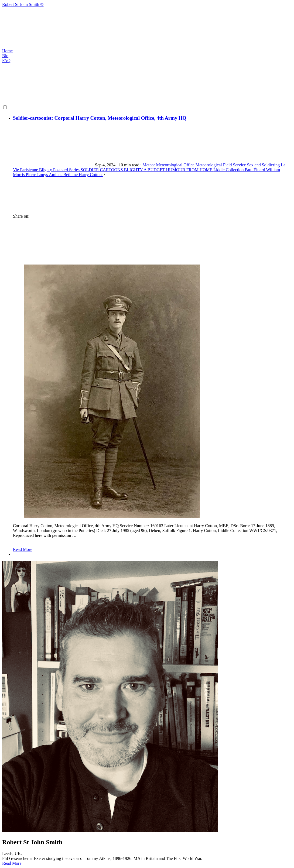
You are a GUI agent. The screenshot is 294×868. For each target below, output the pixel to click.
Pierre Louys (37, 175)
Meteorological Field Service (221, 165)
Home (7, 51)
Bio (5, 56)
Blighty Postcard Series (60, 170)
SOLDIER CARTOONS (102, 170)
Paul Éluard (256, 170)
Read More (23, 549)
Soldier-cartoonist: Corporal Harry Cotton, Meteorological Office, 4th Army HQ (100, 118)
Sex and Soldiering (264, 165)
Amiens (56, 175)
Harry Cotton (91, 175)
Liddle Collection (229, 170)
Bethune (71, 175)
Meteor (149, 165)
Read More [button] (12, 863)
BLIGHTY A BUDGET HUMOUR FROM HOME (169, 170)
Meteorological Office (176, 165)
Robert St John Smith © (147, 25)
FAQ (6, 61)
